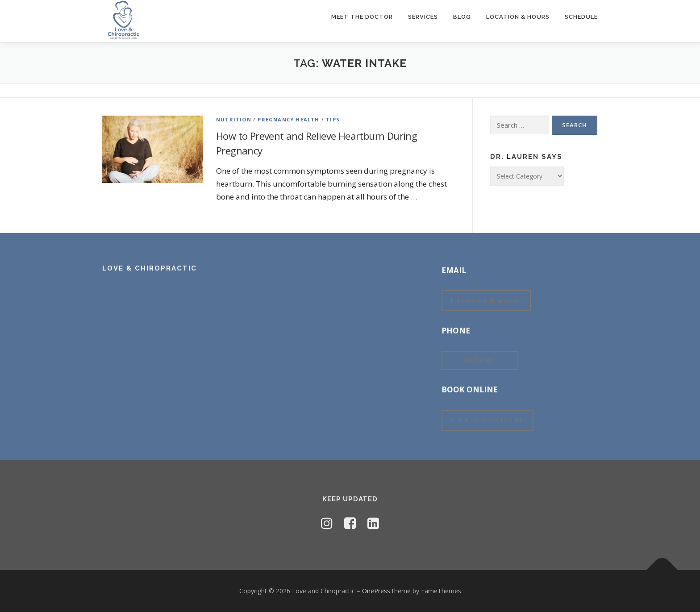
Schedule (581, 17)
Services (423, 17)
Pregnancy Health (288, 119)
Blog (462, 17)
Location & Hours (518, 17)
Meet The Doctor (362, 17)
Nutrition (234, 119)
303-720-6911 (480, 360)
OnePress (376, 591)
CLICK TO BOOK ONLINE (488, 420)
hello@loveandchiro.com (486, 301)
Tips (333, 119)
